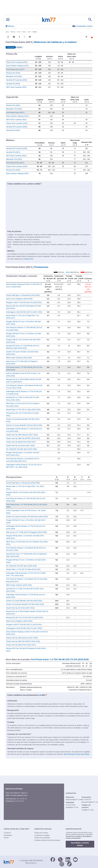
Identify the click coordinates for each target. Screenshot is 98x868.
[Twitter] (60, 859)
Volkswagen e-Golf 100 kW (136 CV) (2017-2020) (24, 312)
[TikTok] (69, 864)
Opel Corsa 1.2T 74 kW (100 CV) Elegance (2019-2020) (26, 532)
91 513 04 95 (19, 801)
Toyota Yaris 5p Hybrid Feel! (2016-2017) (21, 442)
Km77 (49, 20)
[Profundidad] (39, 143)
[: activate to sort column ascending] (85, 56)
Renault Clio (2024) (13, 73)
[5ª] (68, 478)
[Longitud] (38, 56)
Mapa (25, 795)
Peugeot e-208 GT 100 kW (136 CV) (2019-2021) (24, 302)
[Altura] (60, 56)
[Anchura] (49, 56)
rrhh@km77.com (88, 810)
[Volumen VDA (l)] (87, 143)
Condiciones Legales (42, 835)
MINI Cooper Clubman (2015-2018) (19, 358)
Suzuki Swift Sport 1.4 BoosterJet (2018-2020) (23, 295)
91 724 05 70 (22, 799)
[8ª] (89, 478)
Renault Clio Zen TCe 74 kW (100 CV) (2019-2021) (25, 617)
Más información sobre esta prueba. (77, 754)
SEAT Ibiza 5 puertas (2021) (16, 87)
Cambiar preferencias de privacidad (47, 840)
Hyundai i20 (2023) (13, 84)
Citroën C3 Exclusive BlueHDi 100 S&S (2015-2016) (25, 604)
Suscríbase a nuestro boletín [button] (80, 844)
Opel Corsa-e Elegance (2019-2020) (19, 299)
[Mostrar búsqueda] (90, 20)
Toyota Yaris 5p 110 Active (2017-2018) (20, 445)
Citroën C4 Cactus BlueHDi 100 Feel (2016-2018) (24, 425)
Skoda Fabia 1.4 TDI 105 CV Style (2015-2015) (23, 410)
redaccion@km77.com (74, 800)
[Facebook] (53, 859)
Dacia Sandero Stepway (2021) (18, 66)
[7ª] (82, 478)
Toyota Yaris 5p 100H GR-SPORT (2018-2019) (23, 438)
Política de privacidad (42, 838)
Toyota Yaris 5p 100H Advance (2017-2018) (22, 435)
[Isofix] (86, 99)
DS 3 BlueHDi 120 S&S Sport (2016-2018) (21, 449)
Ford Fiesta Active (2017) (15, 69)
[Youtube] (75, 859)
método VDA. (29, 259)
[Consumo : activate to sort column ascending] (88, 278)
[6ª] (75, 478)
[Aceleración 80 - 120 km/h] (59, 278)
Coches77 (7, 833)
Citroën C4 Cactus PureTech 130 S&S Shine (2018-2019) (27, 517)
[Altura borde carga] (75, 143)
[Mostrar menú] (8, 20)
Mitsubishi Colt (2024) (14, 76)
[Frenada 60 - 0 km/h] (69, 278)
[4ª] (57, 478)
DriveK (6, 838)
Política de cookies (41, 833)
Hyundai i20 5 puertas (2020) (17, 80)
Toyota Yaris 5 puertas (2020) (17, 62)
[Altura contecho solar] (71, 56)
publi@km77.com (72, 807)
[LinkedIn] (68, 859)
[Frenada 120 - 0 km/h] (79, 278)
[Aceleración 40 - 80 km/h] (48, 278)
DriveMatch (8, 835)
